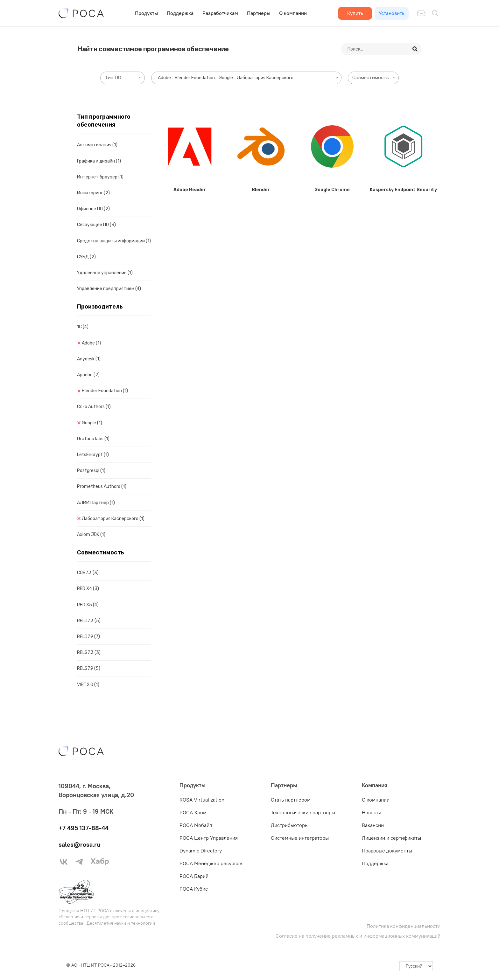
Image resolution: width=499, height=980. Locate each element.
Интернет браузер (100, 177)
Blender (261, 190)
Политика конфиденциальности (404, 926)
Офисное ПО (93, 209)
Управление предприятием (109, 289)
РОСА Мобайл (196, 825)
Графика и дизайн (99, 161)
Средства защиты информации (114, 241)
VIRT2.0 (88, 685)
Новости (372, 812)
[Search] (415, 49)
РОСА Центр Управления (209, 838)
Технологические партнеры (303, 812)
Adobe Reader (190, 190)
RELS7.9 (89, 668)
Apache (88, 375)
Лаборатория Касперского (113, 519)
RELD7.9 (88, 637)
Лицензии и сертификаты (391, 838)
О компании (293, 13)
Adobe (91, 343)
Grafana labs (93, 439)
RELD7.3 (89, 621)
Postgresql (91, 471)
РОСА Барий (194, 876)
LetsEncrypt (93, 455)
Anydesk (89, 359)
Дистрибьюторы (290, 825)
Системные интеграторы (300, 838)
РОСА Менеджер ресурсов (211, 863)
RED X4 (88, 589)
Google (92, 423)
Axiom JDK (91, 535)
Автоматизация (97, 145)
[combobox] (123, 78)
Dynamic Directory (201, 851)
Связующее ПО (96, 225)
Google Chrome (332, 190)
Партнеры (259, 13)
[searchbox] (124, 78)
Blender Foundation (105, 391)
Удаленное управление (105, 273)
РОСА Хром (193, 812)
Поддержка (180, 13)
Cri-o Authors (94, 407)
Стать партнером (291, 800)
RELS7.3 (89, 653)
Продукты (146, 13)
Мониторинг (93, 193)
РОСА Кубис (194, 889)
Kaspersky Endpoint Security (403, 190)
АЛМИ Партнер (96, 503)
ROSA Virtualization (202, 800)
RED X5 (88, 605)
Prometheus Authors (102, 487)
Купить (355, 13)
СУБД (86, 257)
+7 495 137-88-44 (84, 828)
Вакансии (373, 825)
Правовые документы (387, 851)
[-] (416, 966)
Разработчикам (220, 13)
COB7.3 (88, 573)
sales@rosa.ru (79, 844)
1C (83, 327)
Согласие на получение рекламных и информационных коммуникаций (358, 936)
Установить (392, 13)
